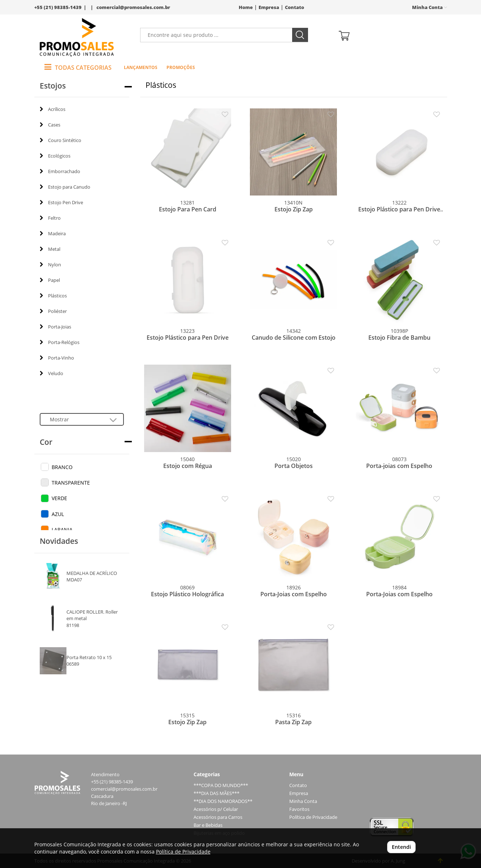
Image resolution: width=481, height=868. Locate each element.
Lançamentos (141, 67)
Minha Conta (303, 801)
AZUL (58, 514)
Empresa (269, 7)
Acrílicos (53, 109)
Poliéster (53, 311)
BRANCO (62, 467)
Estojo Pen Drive (61, 202)
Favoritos (299, 809)
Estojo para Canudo (65, 187)
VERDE (59, 498)
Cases (50, 125)
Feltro (50, 218)
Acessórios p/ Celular (216, 809)
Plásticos (53, 296)
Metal (50, 249)
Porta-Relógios (60, 342)
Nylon (50, 265)
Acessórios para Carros (218, 817)
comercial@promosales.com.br (133, 7)
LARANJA (62, 530)
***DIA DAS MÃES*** (216, 793)
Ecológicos (55, 156)
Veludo (51, 373)
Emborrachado (60, 171)
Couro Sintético (60, 140)
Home (246, 7)
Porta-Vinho (57, 358)
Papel (50, 280)
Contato (294, 7)
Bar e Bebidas (208, 825)
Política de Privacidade (313, 817)
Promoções (181, 67)
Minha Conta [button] (430, 7)
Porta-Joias (55, 327)
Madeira (53, 233)
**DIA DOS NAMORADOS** (223, 801)
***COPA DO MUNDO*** (221, 785)
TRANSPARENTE (71, 483)
